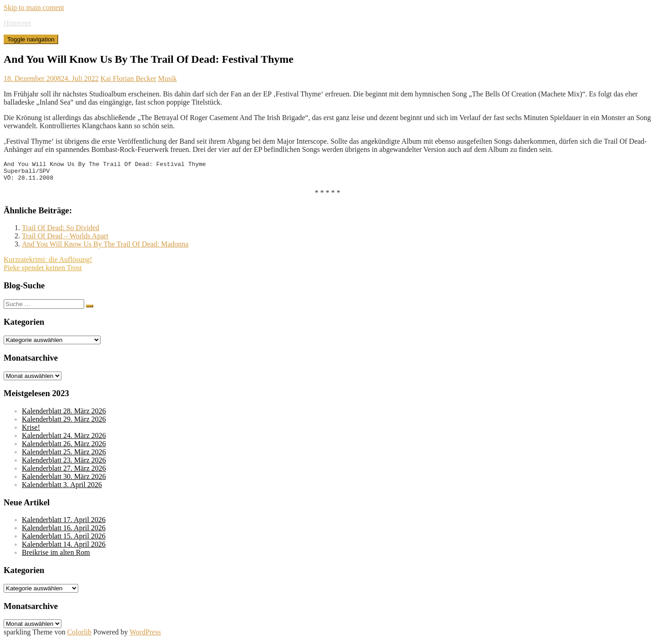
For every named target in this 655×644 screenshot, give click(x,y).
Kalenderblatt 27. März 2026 (64, 472)
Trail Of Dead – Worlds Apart (65, 240)
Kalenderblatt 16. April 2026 (64, 532)
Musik (167, 78)
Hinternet (17, 23)
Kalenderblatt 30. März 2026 (64, 480)
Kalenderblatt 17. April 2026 (64, 524)
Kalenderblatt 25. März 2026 (64, 456)
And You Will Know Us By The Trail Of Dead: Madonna (105, 248)
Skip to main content (34, 8)
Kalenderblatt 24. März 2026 (64, 440)
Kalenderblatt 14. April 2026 (64, 548)
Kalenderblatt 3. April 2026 (62, 489)
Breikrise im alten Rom (56, 556)
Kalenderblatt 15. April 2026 (64, 540)
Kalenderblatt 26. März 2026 (64, 448)
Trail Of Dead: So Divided (60, 232)
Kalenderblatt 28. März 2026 (64, 415)
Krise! (31, 431)
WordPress (145, 636)
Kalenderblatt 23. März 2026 (64, 464)
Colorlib (79, 636)
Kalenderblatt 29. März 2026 (64, 423)
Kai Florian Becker (128, 78)
